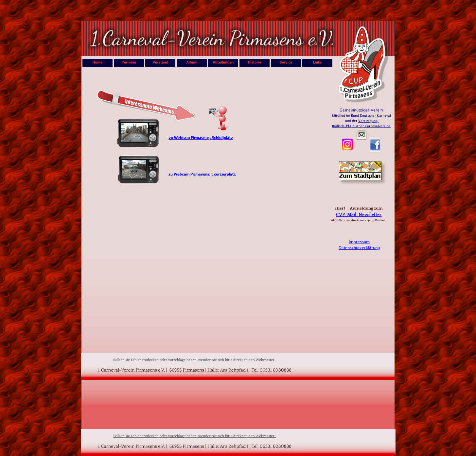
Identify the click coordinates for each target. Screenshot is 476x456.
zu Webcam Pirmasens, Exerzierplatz (202, 174)
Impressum (359, 242)
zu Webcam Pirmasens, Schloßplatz (201, 137)
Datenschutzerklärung (359, 248)
